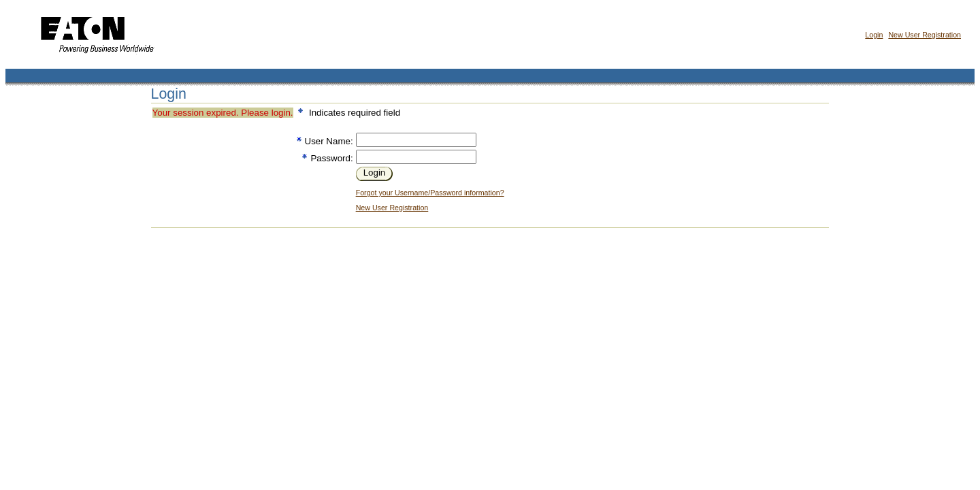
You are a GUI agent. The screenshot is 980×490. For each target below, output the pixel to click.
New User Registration (925, 35)
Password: (331, 158)
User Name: (329, 141)
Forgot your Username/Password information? (430, 193)
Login (874, 35)
